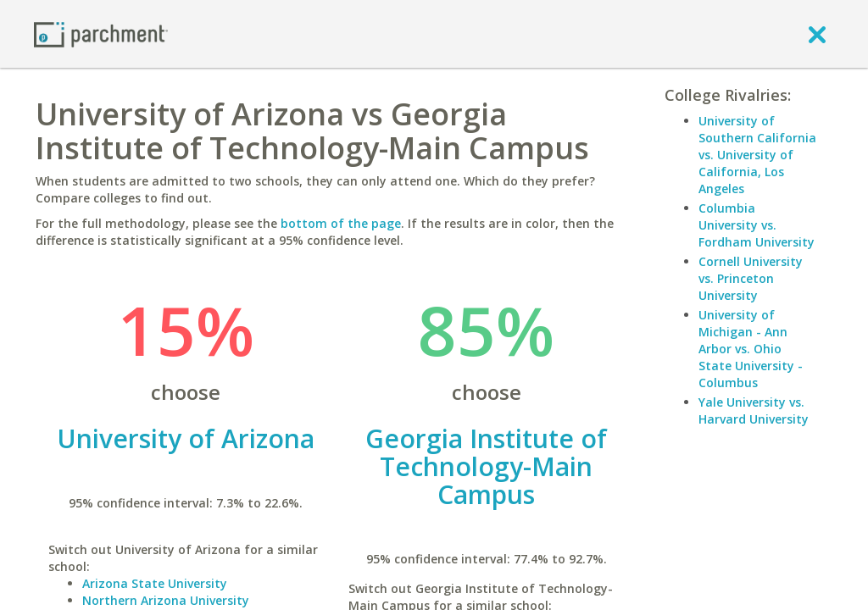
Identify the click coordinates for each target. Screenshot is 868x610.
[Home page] (101, 33)
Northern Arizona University (166, 600)
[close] (817, 34)
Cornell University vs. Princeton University (751, 278)
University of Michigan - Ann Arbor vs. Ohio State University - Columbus (751, 349)
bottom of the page (341, 223)
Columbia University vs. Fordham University (757, 225)
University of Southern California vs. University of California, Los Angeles (757, 155)
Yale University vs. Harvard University (754, 410)
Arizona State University (155, 583)
